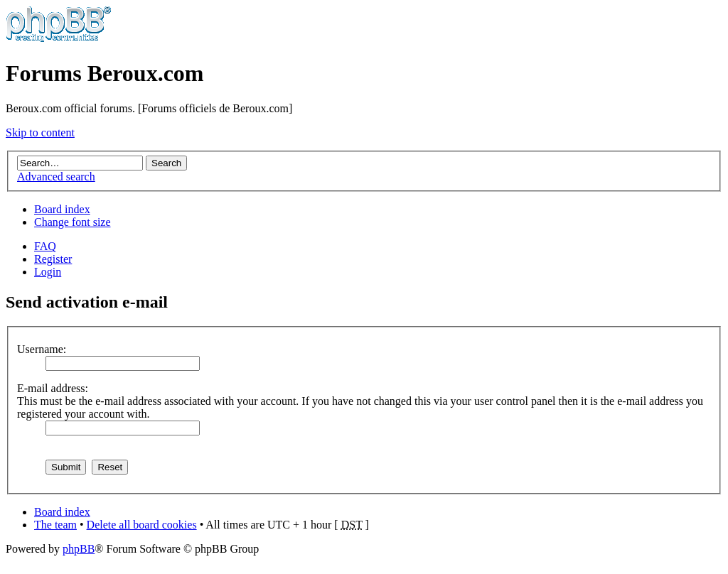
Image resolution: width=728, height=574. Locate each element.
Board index (62, 209)
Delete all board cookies (142, 525)
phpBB (79, 549)
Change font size (73, 222)
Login (48, 272)
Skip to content (40, 132)
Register (53, 259)
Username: (42, 349)
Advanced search (56, 177)
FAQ (45, 246)
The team (55, 525)
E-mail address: (53, 388)
